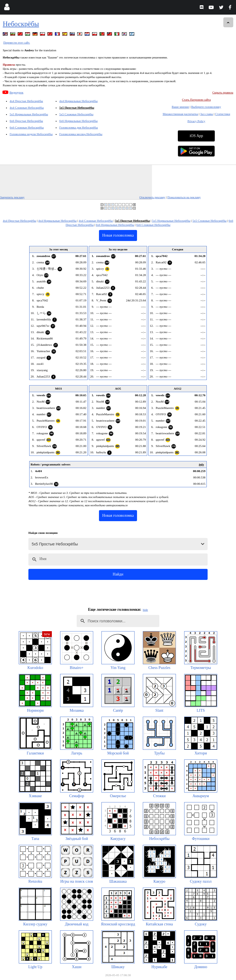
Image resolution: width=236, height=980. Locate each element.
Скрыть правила (223, 92)
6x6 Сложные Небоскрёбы (27, 127)
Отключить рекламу (152, 197)
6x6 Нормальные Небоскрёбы (78, 121)
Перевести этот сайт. (17, 42)
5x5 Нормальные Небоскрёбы (29, 114)
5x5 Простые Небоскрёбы (77, 108)
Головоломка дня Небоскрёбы (79, 127)
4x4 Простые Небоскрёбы (26, 101)
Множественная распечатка (180, 114)
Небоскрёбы (21, 24)
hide (145, 610)
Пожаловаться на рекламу (184, 197)
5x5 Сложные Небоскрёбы (76, 114)
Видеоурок (16, 92)
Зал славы (207, 114)
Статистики (222, 114)
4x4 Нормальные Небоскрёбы (78, 101)
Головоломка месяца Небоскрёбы (81, 134)
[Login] (7, 8)
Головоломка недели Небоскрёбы (31, 134)
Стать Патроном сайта (196, 100)
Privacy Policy (196, 121)
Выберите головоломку (206, 107)
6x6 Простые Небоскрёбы (26, 121)
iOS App (196, 136)
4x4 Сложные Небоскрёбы (27, 108)
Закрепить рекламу (12, 197)
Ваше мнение (180, 107)
